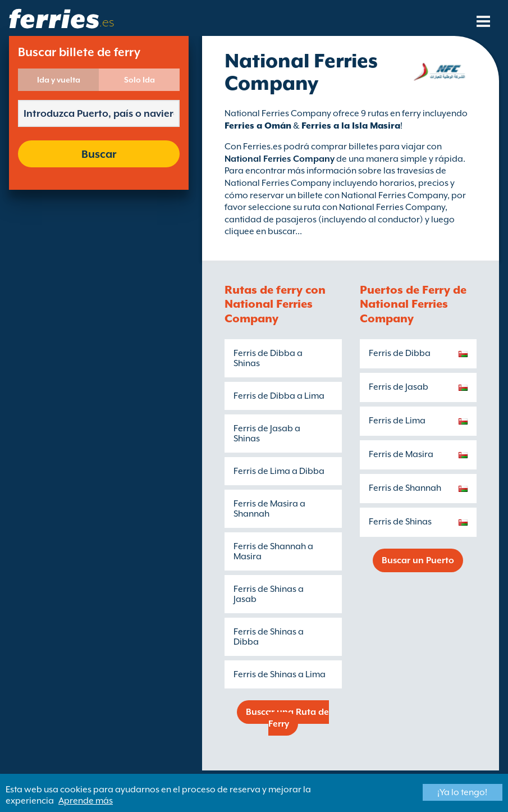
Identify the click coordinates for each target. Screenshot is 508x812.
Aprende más (86, 801)
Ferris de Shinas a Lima (280, 674)
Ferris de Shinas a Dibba (269, 637)
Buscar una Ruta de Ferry (287, 718)
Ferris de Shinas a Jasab (269, 594)
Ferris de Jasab (399, 387)
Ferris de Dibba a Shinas (268, 358)
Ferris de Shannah (405, 488)
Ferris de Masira (401, 454)
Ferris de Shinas (400, 522)
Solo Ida (139, 80)
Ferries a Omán (258, 126)
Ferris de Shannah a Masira (273, 551)
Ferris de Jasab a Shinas (267, 434)
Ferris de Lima (397, 421)
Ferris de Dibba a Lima (279, 396)
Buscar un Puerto (418, 560)
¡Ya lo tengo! (462, 792)
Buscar (99, 154)
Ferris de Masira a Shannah (269, 509)
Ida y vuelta (59, 80)
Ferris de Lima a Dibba (279, 471)
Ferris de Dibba (400, 353)
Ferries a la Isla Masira (351, 126)
